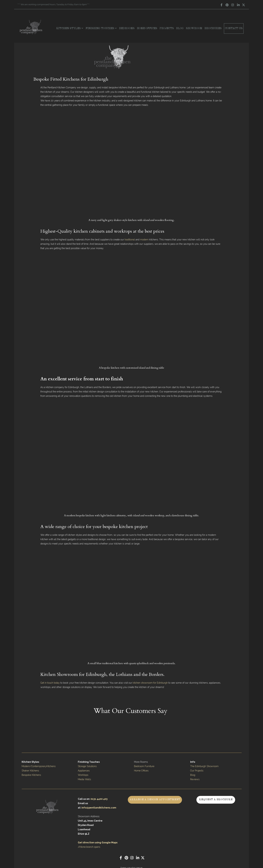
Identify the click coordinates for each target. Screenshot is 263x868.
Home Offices (147, 28)
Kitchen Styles (70, 28)
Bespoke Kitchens (31, 775)
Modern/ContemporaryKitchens (39, 766)
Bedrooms (127, 28)
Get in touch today (50, 683)
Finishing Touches (101, 28)
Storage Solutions (87, 766)
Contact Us (234, 28)
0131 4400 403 (99, 799)
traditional (130, 240)
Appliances (84, 771)
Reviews (195, 779)
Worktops (83, 775)
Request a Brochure (216, 800)
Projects (167, 28)
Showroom (194, 28)
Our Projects (197, 771)
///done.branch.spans (89, 847)
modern (145, 240)
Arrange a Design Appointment (155, 800)
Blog (180, 28)
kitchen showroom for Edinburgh (150, 683)
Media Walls (84, 779)
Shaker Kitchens (30, 771)
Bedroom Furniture (144, 766)
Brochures (213, 28)
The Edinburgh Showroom (205, 766)
